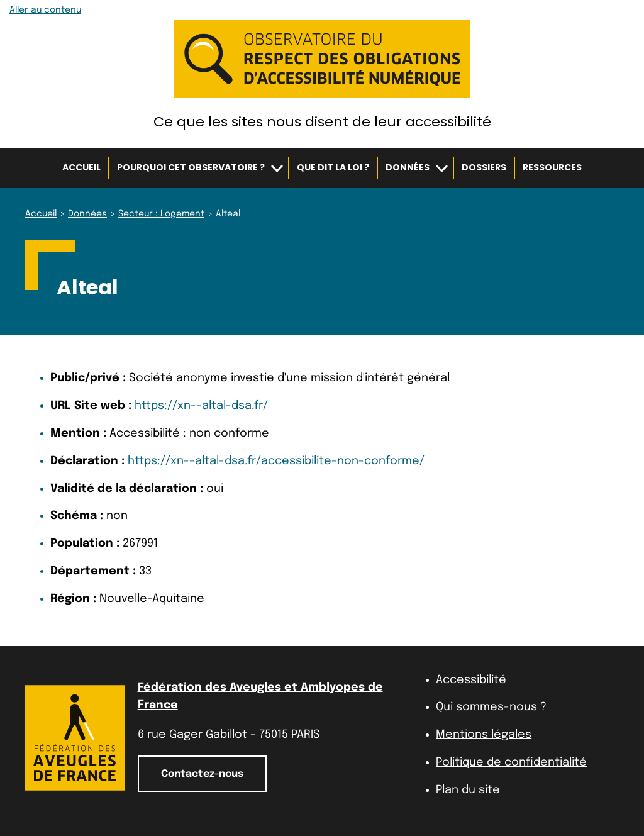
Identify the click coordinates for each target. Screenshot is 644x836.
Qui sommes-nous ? (491, 707)
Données (408, 167)
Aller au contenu (45, 10)
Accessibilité (471, 680)
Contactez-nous (202, 774)
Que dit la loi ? (333, 167)
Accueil (81, 167)
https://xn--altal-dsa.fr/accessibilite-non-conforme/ (276, 461)
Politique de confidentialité (511, 762)
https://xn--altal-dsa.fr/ (201, 406)
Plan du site (468, 790)
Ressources (552, 167)
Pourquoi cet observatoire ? (191, 167)
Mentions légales (484, 735)
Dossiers (484, 167)
